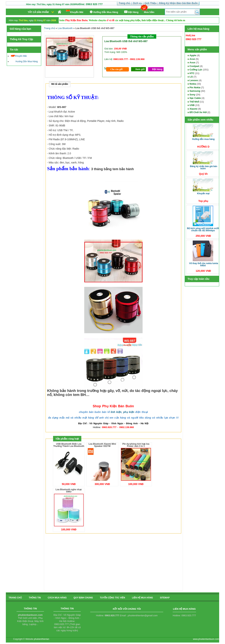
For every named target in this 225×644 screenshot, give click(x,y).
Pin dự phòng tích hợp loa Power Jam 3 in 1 (136, 445)
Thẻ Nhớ (194, 102)
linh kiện (116, 412)
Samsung (195, 91)
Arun (192, 59)
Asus (193, 62)
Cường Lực (196, 70)
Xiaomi (194, 109)
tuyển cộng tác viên (112, 598)
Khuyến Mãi (75, 12)
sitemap (165, 598)
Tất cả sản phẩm (38, 12)
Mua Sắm (149, 12)
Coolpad (194, 66)
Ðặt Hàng (131, 12)
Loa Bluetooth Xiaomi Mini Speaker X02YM (102, 445)
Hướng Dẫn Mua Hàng (103, 12)
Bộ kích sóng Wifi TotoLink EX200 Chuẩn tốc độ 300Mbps (204, 229)
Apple (193, 55)
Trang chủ (50, 28)
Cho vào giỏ (116, 69)
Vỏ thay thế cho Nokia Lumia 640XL (204, 264)
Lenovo (194, 80)
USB (192, 105)
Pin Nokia (195, 87)
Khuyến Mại (203, 194)
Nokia (193, 84)
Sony (193, 95)
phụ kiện (129, 412)
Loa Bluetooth (65, 28)
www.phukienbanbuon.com (206, 639)
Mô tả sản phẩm (60, 84)
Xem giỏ (140, 69)
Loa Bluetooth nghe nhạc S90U (69, 491)
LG (191, 77)
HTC (192, 73)
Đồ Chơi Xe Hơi (198, 112)
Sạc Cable (195, 98)
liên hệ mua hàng (142, 598)
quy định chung (83, 598)
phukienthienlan (42, 639)
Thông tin (35, 598)
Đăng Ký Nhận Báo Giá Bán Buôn (204, 167)
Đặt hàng (157, 69)
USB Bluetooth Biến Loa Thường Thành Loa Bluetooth (69, 445)
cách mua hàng (57, 598)
